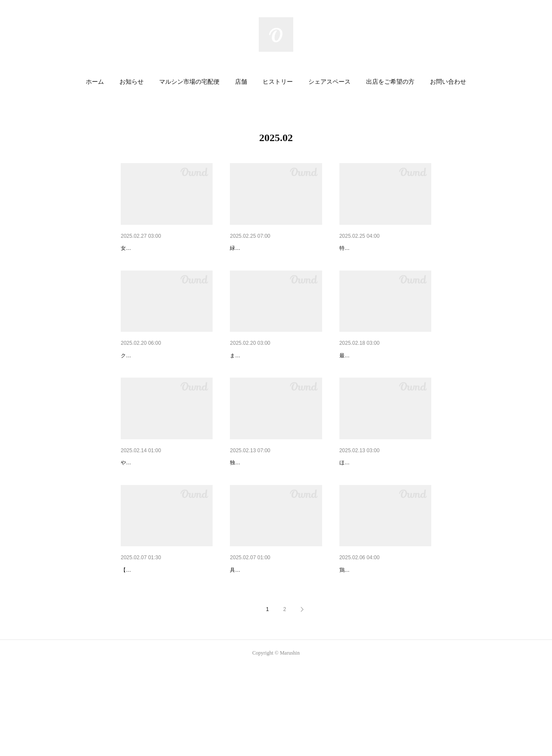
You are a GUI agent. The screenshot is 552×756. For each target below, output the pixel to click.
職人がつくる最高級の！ (373, 378)
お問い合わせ (448, 82)
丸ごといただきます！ (260, 248)
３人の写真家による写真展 (157, 637)
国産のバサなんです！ (151, 378)
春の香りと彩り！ (364, 248)
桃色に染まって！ (145, 248)
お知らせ (132, 82)
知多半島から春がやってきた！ (272, 507)
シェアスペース (329, 82)
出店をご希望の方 (390, 82)
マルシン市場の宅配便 (189, 82)
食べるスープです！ (257, 637)
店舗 (241, 82)
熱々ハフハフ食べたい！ (373, 637)
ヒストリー (278, 82)
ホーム (95, 82)
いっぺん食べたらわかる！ (266, 378)
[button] (95, 82)
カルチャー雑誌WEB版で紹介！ (164, 507)
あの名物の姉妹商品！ (370, 507)
